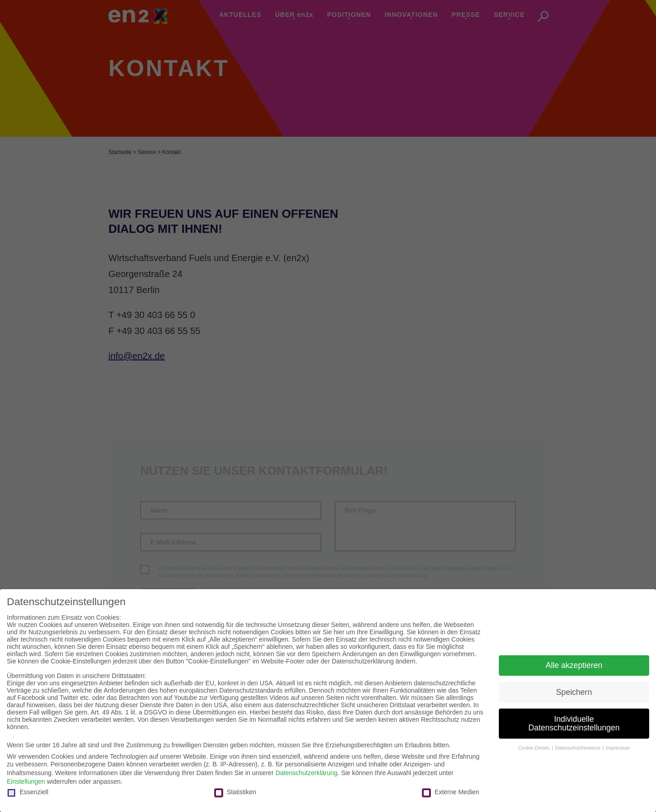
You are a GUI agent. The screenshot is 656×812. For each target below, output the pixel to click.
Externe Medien (451, 792)
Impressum (618, 748)
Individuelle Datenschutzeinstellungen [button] (574, 724)
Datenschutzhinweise (579, 748)
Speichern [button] (574, 692)
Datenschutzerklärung (307, 773)
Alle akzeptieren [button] (574, 665)
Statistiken (235, 792)
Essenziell (28, 792)
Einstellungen (26, 781)
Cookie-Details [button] (535, 748)
